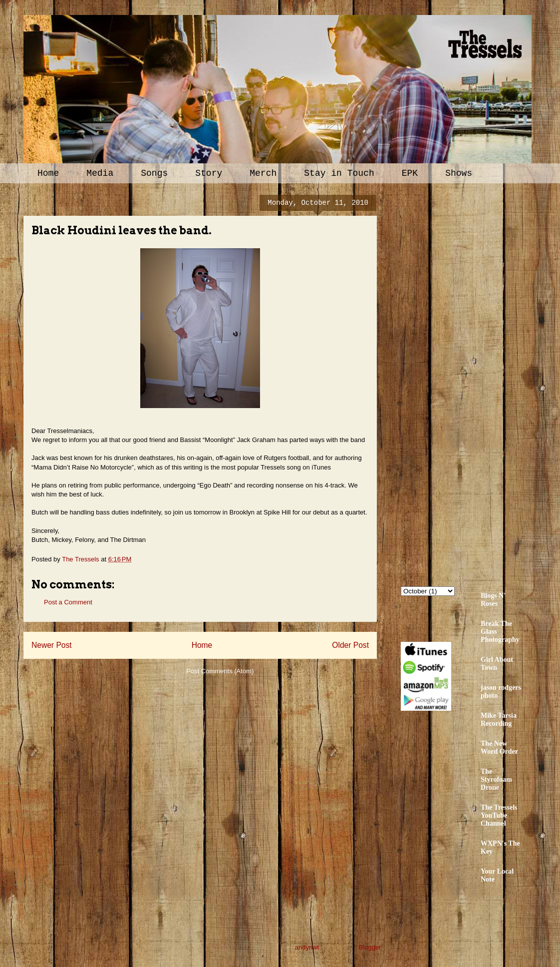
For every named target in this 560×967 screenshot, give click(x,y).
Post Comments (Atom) (220, 671)
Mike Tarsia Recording (499, 720)
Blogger (370, 947)
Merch (263, 173)
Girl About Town (497, 664)
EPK (410, 173)
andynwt (307, 947)
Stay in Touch (339, 173)
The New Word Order (499, 747)
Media (100, 173)
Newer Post (52, 645)
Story (209, 173)
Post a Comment (68, 602)
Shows (459, 173)
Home (48, 173)
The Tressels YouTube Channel (499, 815)
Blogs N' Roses (493, 600)
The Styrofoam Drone (496, 779)
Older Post (350, 645)
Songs (154, 173)
